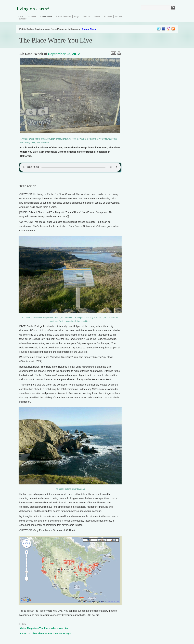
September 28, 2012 (64, 54)
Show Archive (46, 16)
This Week (31, 16)
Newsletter (23, 19)
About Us (108, 16)
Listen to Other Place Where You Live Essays (46, 633)
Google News (89, 29)
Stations (87, 16)
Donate (119, 16)
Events (97, 16)
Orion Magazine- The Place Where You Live (44, 628)
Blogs (77, 16)
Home (20, 16)
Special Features (63, 16)
